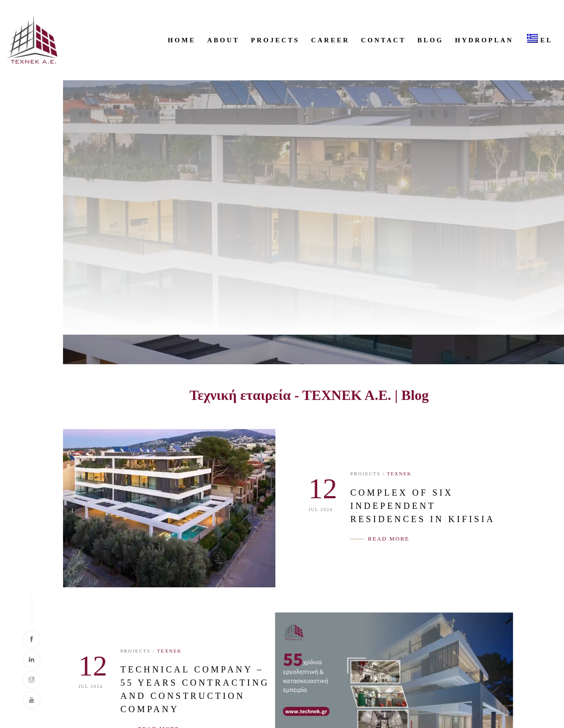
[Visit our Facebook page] (32, 639)
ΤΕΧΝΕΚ (399, 474)
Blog (430, 40)
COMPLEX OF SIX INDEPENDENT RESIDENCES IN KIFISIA (423, 506)
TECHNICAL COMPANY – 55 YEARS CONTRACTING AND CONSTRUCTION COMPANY (174, 689)
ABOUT (223, 40)
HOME (182, 40)
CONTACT (383, 40)
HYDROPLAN (484, 40)
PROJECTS (275, 40)
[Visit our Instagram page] (32, 680)
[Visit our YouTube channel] (32, 700)
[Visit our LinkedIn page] (32, 660)
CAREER (330, 40)
